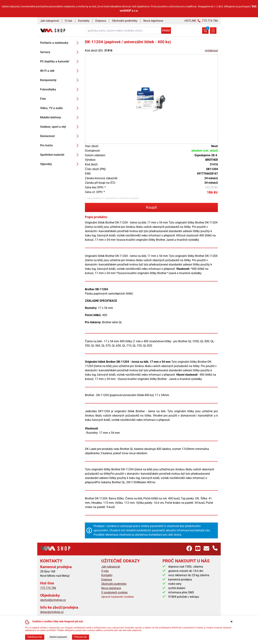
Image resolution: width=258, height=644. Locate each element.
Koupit (151, 207)
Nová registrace (153, 21)
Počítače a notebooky (60, 43)
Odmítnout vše (35, 637)
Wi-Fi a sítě (60, 71)
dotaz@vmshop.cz (52, 612)
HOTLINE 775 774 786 (201, 21)
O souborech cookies (114, 592)
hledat (166, 30)
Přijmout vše (80, 637)
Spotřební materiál (60, 155)
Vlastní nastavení (58, 637)
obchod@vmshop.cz (53, 600)
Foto (60, 99)
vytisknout (211, 50)
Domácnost (60, 136)
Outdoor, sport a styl (60, 127)
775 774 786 (48, 588)
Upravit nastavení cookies (117, 597)
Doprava (101, 21)
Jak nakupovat (50, 21)
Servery (60, 52)
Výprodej (60, 164)
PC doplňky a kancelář (60, 62)
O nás (69, 21)
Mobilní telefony (60, 117)
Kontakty (84, 21)
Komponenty (60, 80)
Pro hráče (60, 145)
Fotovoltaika (60, 90)
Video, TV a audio (60, 108)
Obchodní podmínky (125, 21)
